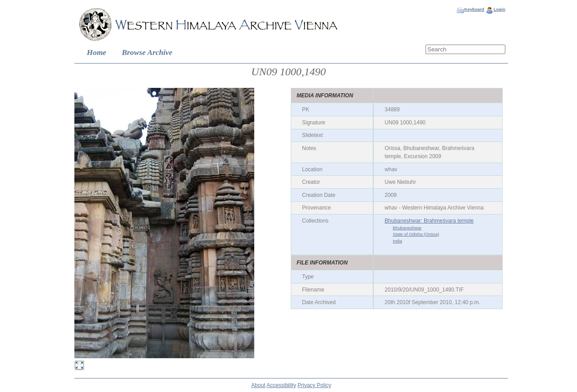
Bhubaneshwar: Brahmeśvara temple (429, 221)
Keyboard (474, 9)
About (258, 385)
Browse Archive (147, 52)
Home (97, 52)
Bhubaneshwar (407, 228)
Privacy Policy (314, 385)
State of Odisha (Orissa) (416, 234)
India (397, 241)
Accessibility (281, 385)
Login (499, 9)
